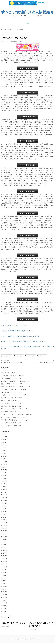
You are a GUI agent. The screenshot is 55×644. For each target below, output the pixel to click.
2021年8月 (4, 584)
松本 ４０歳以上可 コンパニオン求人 (12, 392)
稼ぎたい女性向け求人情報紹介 (28, 13)
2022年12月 (4, 539)
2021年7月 (4, 586)
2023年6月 (4, 523)
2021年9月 (4, 581)
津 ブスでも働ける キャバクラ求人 (11, 425)
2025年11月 (4, 442)
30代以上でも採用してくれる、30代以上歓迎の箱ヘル (15, 381)
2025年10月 (4, 445)
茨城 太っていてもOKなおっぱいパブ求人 (15, 326)
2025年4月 (4, 462)
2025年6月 (4, 456)
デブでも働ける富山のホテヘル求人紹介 (12, 423)
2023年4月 (4, 528)
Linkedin (41, 356)
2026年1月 (4, 437)
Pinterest (29, 356)
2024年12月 (4, 473)
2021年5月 (4, 592)
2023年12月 (4, 506)
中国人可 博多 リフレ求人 (9, 373)
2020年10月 (4, 611)
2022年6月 (4, 556)
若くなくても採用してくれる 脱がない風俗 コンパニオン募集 (21, 336)
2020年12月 (4, 606)
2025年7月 (4, 453)
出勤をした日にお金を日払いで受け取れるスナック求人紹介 (17, 414)
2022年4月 (4, 561)
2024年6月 (4, 489)
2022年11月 (4, 542)
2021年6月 (4, 589)
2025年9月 (4, 448)
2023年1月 (4, 536)
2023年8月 (4, 517)
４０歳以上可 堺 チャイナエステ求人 (12, 362)
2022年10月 (4, 545)
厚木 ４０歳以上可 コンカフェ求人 (11, 403)
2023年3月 (4, 531)
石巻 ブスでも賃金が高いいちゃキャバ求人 (13, 417)
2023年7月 (4, 520)
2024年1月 (4, 503)
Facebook (6, 356)
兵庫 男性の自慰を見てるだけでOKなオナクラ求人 (15, 420)
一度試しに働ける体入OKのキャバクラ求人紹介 (14, 395)
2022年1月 (4, 570)
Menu (28, 23)
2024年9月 (4, 481)
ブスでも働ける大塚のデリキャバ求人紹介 (12, 376)
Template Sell (40, 639)
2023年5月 (4, 525)
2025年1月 (4, 470)
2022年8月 (4, 550)
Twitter (18, 356)
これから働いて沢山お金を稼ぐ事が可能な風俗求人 (15, 389)
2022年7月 (4, 553)
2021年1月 (4, 603)
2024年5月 (4, 492)
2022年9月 (4, 548)
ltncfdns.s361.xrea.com (17, 41)
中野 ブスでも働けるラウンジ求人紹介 (12, 378)
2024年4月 (4, 495)
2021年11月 (4, 575)
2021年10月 (4, 578)
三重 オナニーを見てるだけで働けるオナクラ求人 (15, 409)
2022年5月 (4, 559)
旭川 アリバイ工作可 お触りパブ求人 (12, 398)
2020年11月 (4, 609)
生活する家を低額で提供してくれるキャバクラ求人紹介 (16, 387)
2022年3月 (4, 564)
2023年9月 (4, 514)
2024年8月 (4, 484)
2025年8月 (4, 451)
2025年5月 (4, 459)
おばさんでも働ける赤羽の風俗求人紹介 (12, 384)
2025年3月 (4, 464)
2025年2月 (4, 467)
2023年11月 (4, 509)
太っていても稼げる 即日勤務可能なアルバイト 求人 (18, 331)
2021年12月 (4, 573)
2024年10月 (4, 478)
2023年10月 (4, 512)
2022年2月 (4, 567)
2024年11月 (4, 475)
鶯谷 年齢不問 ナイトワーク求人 (10, 412)
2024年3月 (4, 498)
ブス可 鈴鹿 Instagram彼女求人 (45, 362)
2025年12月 (4, 439)
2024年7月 (4, 487)
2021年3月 (4, 597)
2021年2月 (4, 600)
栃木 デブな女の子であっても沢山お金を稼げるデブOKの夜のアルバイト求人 (25, 341)
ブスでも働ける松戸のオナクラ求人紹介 (12, 406)
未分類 (3, 35)
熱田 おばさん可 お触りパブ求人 (10, 401)
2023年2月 (4, 534)
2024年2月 (4, 500)
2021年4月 (4, 595)
